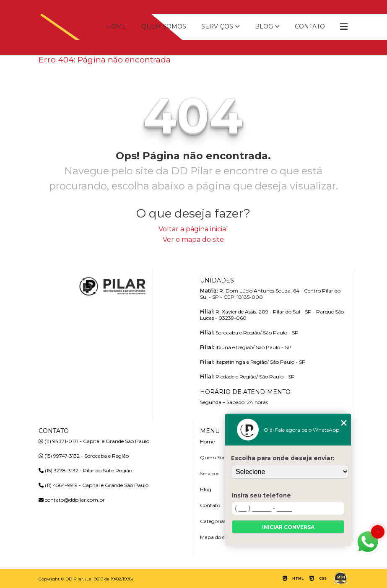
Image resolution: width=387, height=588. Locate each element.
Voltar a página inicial (193, 229)
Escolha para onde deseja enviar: (283, 458)
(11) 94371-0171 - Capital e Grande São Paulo (94, 441)
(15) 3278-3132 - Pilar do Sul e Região (85, 470)
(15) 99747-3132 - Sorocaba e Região (84, 456)
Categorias (213, 521)
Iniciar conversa (288, 527)
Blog (264, 26)
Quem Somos (164, 26)
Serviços (217, 26)
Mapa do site (215, 537)
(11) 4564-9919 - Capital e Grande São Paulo (94, 485)
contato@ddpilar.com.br (72, 500)
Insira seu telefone (261, 495)
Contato (310, 26)
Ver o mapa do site (193, 240)
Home (116, 26)
